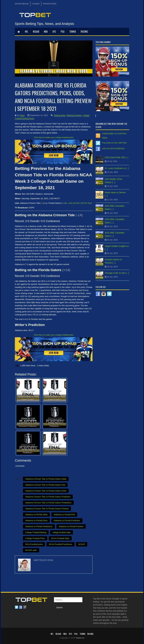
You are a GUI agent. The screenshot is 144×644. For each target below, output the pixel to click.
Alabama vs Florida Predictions (39, 526)
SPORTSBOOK (22, 4)
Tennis (73, 32)
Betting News (60, 115)
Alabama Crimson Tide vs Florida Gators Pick (45, 485)
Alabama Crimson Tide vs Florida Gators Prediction (48, 497)
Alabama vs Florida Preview (71, 526)
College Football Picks (35, 538)
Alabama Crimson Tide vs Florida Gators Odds (46, 479)
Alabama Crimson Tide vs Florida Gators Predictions (48, 503)
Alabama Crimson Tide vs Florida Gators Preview (47, 509)
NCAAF (82, 544)
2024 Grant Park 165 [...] (116, 157)
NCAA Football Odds (60, 538)
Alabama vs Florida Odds (36, 515)
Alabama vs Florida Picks (36, 520)
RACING (84, 32)
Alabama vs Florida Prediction (67, 520)
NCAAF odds (31, 550)
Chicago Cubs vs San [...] (117, 273)
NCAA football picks (34, 544)
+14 (64, 203)
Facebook (21, 607)
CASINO (36, 4)
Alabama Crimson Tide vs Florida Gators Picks (46, 491)
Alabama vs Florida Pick (64, 515)
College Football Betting (36, 532)
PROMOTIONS (50, 4)
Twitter (17, 607)
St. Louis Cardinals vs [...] (117, 168)
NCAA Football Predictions (60, 544)
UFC (54, 32)
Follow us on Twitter (114, 143)
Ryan (22, 115)
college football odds (62, 532)
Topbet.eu (80, 638)
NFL (27, 32)
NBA (46, 32)
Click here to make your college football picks (54, 137)
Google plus (25, 607)
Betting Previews (74, 115)
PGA (63, 32)
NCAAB (36, 32)
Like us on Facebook (113, 149)
